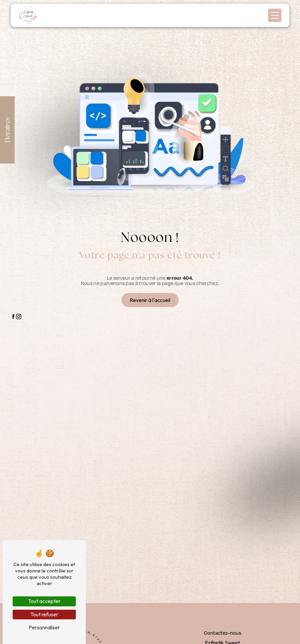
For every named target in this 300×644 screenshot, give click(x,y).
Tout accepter (44, 601)
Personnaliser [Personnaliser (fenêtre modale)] (44, 627)
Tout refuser (44, 614)
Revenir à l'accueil (150, 300)
